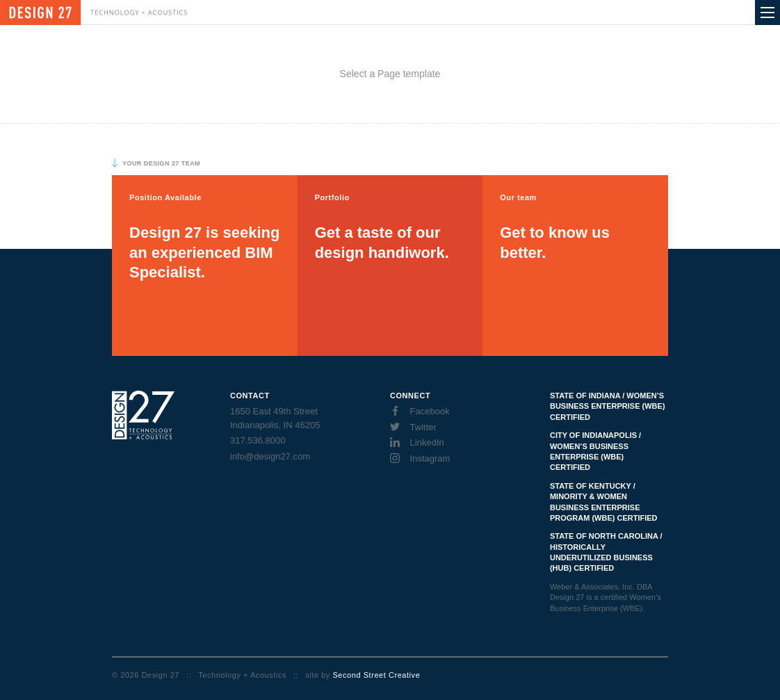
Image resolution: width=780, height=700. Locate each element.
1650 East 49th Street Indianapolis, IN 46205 (275, 418)
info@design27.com (270, 456)
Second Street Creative (376, 675)
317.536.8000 (258, 440)
